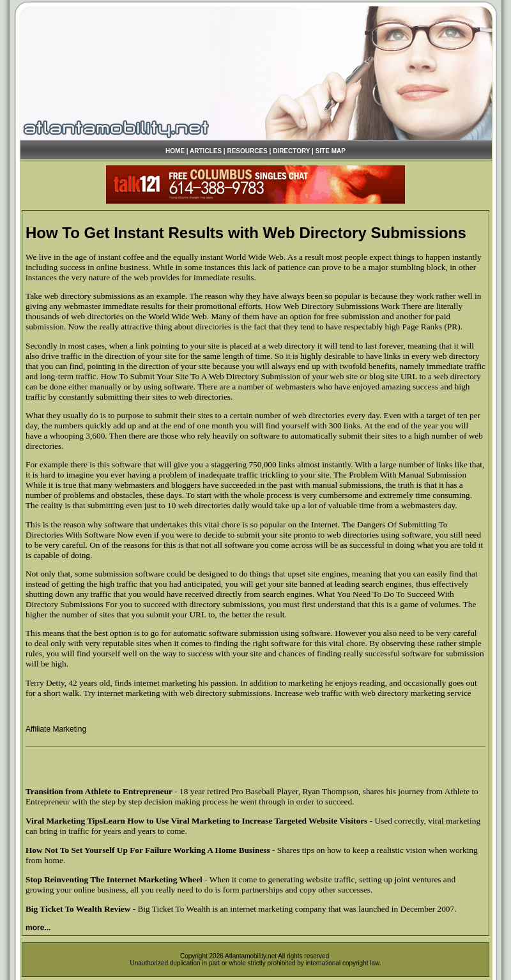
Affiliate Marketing (56, 729)
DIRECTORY (291, 151)
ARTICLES (206, 151)
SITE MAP (331, 151)
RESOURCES (247, 151)
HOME (175, 151)
